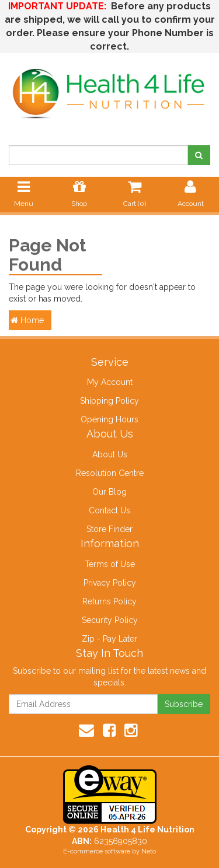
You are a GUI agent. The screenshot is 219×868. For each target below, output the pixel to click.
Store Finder (109, 529)
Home (27, 320)
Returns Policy (109, 601)
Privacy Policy (110, 583)
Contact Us (109, 510)
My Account (110, 382)
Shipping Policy (109, 401)
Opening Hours (109, 419)
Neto (149, 851)
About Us (110, 454)
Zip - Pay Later (109, 639)
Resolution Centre (110, 473)
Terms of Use (110, 564)
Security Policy (110, 620)
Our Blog (109, 492)
